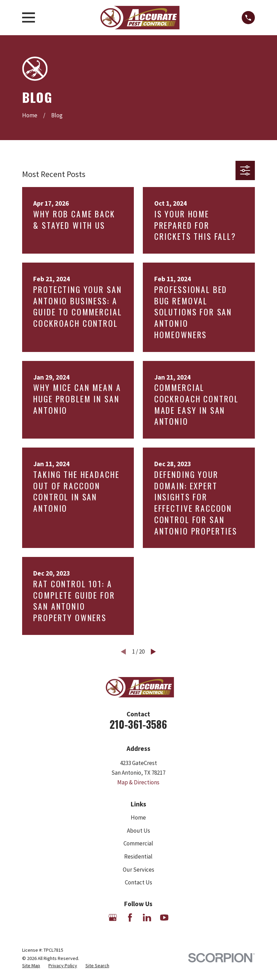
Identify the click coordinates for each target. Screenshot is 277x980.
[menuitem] (31, 966)
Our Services (138, 870)
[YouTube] (164, 918)
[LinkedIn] (147, 918)
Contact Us (138, 882)
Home (138, 817)
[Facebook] (130, 918)
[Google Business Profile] (113, 918)
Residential (138, 856)
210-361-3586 (138, 724)
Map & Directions (138, 782)
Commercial (138, 843)
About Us (138, 831)
